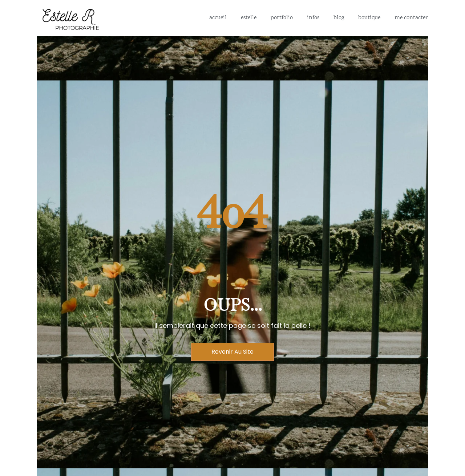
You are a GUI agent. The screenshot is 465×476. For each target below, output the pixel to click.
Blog (339, 18)
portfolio (282, 18)
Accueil (218, 18)
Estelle (249, 18)
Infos (313, 18)
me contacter (411, 18)
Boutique (369, 18)
